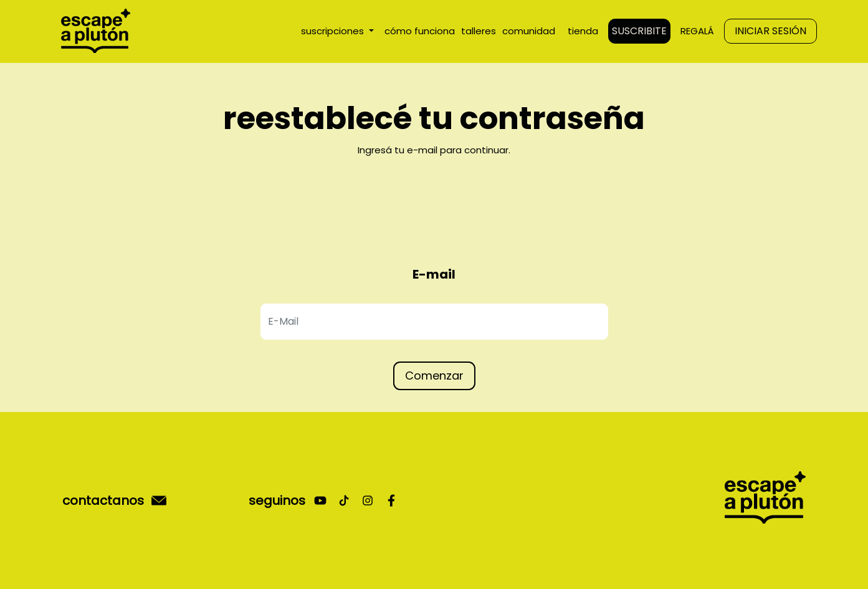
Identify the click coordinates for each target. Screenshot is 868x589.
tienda (583, 31)
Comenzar (434, 376)
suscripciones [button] (334, 31)
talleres (479, 31)
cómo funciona (420, 31)
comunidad (529, 31)
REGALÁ (697, 31)
